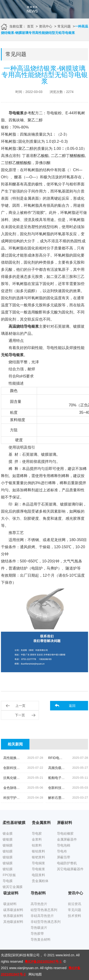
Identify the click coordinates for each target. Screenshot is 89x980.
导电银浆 (38, 869)
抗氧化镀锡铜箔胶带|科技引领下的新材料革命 (37, 778)
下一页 (20, 715)
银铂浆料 (38, 851)
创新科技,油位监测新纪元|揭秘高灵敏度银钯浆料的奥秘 (44, 768)
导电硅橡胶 (65, 833)
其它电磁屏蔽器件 (70, 869)
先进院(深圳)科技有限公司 (20, 955)
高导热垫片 (39, 904)
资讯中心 (46, 26)
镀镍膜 (8, 857)
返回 (72, 706)
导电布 (62, 851)
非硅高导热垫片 (42, 916)
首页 (30, 26)
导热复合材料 (41, 939)
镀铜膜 (8, 845)
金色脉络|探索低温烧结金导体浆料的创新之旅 (37, 788)
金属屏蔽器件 (67, 839)
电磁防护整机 (67, 863)
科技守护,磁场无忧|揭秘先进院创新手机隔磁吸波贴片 (42, 798)
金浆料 (37, 839)
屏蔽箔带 (64, 857)
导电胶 (37, 833)
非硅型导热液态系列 (46, 922)
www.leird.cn (65, 955)
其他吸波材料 (13, 922)
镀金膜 (8, 833)
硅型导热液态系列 (44, 910)
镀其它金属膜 (13, 887)
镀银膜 (8, 839)
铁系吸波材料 (13, 916)
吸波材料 (10, 904)
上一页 (20, 706)
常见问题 (64, 26)
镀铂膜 (8, 851)
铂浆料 (37, 845)
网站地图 (35, 974)
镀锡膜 (8, 863)
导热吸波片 (39, 928)
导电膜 (8, 881)
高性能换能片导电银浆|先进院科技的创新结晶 (37, 758)
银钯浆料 (38, 857)
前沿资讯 (75, 904)
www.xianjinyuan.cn (24, 968)
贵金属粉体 (40, 881)
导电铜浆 (38, 863)
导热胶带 (37, 934)
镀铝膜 (8, 869)
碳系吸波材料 (13, 910)
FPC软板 (9, 875)
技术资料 (75, 916)
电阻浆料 (38, 875)
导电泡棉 (64, 845)
